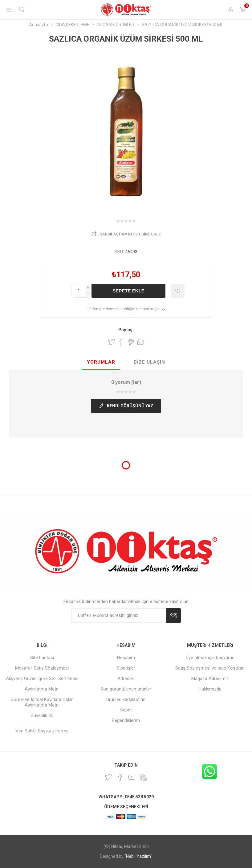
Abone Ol (174, 615)
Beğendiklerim (126, 720)
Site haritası (42, 658)
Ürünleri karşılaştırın (126, 699)
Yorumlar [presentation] (101, 362)
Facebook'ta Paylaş (121, 342)
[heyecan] (108, 777)
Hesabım (126, 658)
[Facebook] (120, 777)
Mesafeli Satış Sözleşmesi (42, 668)
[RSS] (144, 777)
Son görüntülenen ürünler (126, 689)
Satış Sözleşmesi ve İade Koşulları (210, 668)
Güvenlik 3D (42, 715)
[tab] (101, 362)
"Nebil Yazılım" (138, 856)
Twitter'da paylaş (112, 342)
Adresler (126, 679)
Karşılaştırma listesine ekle (130, 234)
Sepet (126, 710)
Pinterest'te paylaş (131, 342)
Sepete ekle (128, 291)
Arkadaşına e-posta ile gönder (141, 342)
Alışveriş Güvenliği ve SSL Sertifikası (42, 679)
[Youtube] (132, 777)
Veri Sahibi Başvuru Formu (42, 731)
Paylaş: (126, 330)
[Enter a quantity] (78, 291)
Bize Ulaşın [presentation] (149, 362)
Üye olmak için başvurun (210, 658)
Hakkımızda (210, 689)
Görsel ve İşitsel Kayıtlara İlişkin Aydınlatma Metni (42, 702)
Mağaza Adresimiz (210, 679)
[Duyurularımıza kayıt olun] (119, 615)
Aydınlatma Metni (42, 689)
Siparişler (126, 668)
